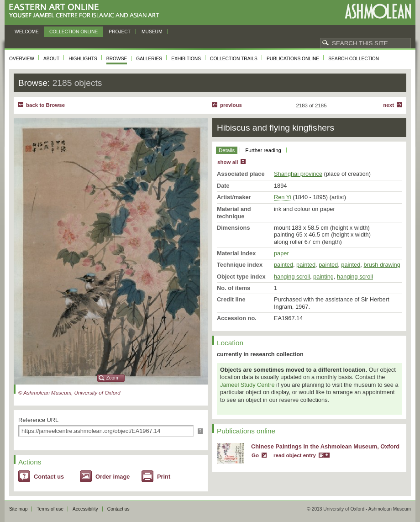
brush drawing (382, 265)
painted (283, 265)
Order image (113, 477)
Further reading (263, 150)
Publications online (293, 59)
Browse (117, 59)
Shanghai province (298, 174)
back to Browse (45, 105)
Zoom (112, 378)
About (51, 59)
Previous (231, 105)
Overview (22, 59)
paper (281, 253)
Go (255, 455)
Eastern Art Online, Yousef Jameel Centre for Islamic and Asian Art (87, 11)
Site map (18, 509)
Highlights (83, 59)
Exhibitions (186, 59)
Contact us (49, 477)
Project (120, 32)
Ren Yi (283, 197)
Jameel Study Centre (247, 385)
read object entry (295, 455)
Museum (152, 32)
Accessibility (85, 509)
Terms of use (50, 509)
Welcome (27, 32)
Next (388, 105)
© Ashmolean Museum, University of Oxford (69, 393)
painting (323, 277)
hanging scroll (292, 277)
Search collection (354, 59)
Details (227, 150)
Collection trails (234, 59)
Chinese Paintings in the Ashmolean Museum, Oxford (325, 446)
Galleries (149, 59)
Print (164, 477)
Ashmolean (378, 11)
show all (228, 162)
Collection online (73, 32)
